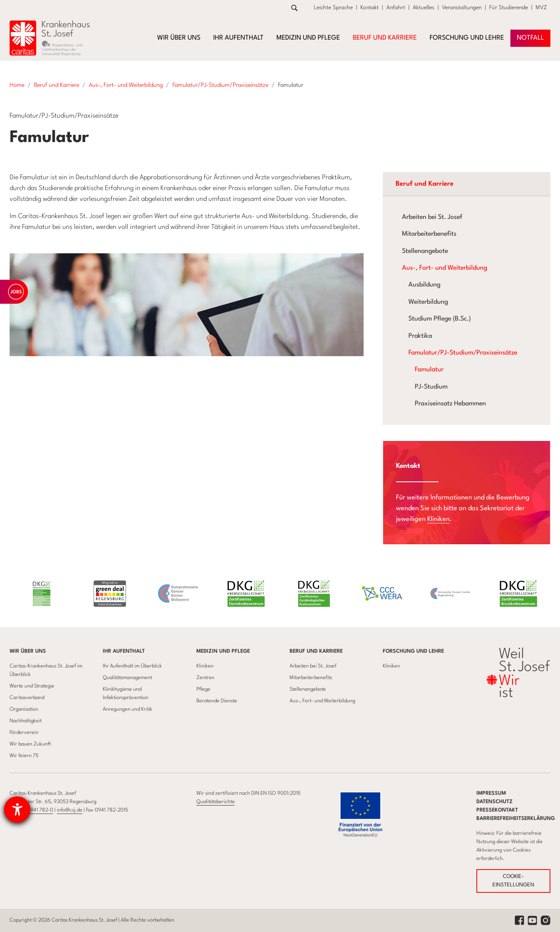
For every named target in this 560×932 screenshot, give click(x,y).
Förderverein (24, 733)
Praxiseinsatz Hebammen (450, 404)
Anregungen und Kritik (128, 709)
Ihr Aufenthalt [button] (238, 38)
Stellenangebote (425, 251)
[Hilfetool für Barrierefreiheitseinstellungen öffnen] (17, 810)
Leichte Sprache (333, 8)
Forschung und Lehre (413, 651)
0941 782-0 (40, 810)
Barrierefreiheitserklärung (516, 819)
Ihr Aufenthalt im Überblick (132, 666)
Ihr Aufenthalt (124, 651)
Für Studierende (509, 8)
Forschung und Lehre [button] (467, 38)
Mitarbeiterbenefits (429, 234)
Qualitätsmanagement (127, 678)
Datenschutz (495, 802)
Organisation (24, 709)
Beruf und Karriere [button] (385, 38)
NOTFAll (530, 38)
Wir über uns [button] (179, 38)
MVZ (541, 8)
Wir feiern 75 (24, 756)
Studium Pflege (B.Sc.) (440, 319)
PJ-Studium (431, 387)
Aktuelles (424, 8)
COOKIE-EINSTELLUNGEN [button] (513, 881)
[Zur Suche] (294, 8)
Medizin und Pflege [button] (308, 38)
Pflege (203, 689)
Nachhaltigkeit (26, 721)
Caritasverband (27, 698)
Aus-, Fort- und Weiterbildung (445, 268)
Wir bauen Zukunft (30, 744)
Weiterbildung (428, 302)
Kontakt (370, 8)
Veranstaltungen (462, 8)
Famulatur (429, 370)
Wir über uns (28, 651)
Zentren (205, 678)
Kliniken (438, 519)
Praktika (420, 336)
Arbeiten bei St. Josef (432, 217)
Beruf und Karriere (316, 651)
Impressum (491, 793)
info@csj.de (70, 810)
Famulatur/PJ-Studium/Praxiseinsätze (463, 353)
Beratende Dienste (217, 701)
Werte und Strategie (32, 686)
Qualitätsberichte (216, 802)
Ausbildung (424, 285)
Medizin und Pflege (223, 651)
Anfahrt (396, 8)
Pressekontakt (497, 810)
